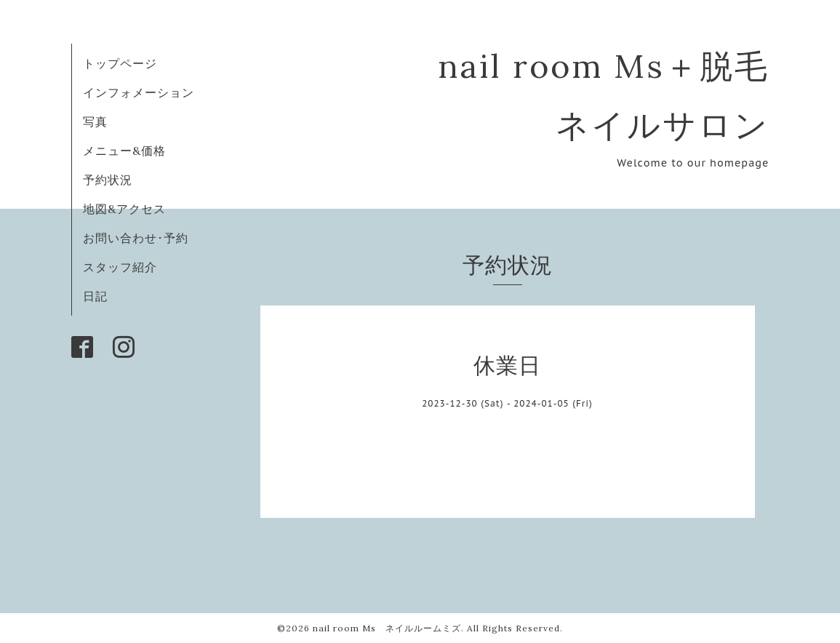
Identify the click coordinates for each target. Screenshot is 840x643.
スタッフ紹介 (120, 267)
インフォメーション (139, 92)
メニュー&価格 (124, 151)
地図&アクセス (124, 209)
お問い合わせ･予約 (136, 238)
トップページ (120, 63)
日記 (95, 296)
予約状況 (108, 180)
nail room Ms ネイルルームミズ (387, 628)
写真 (95, 121)
